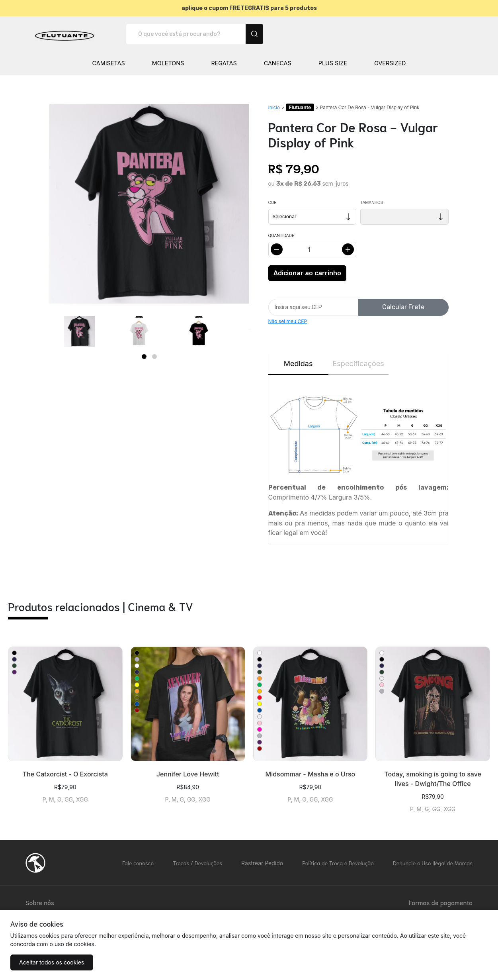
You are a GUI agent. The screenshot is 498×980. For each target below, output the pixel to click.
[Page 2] (154, 357)
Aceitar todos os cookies (50, 962)
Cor (272, 202)
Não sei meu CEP (288, 321)
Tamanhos (372, 202)
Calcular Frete (403, 307)
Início (274, 107)
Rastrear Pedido (262, 863)
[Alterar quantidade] (312, 250)
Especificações (358, 364)
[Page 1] (144, 357)
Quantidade (281, 235)
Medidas (298, 364)
